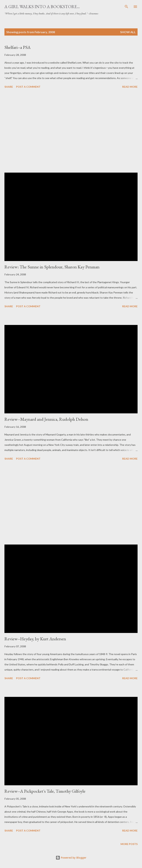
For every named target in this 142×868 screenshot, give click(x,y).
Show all (128, 32)
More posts (129, 844)
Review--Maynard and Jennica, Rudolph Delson (46, 419)
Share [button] (9, 87)
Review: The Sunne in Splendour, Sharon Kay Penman (52, 267)
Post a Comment (28, 87)
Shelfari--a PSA (17, 47)
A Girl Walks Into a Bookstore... (42, 7)
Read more (130, 87)
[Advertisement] (71, 131)
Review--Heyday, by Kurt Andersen (35, 639)
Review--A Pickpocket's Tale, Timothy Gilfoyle (45, 791)
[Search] (126, 7)
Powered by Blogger (71, 858)
